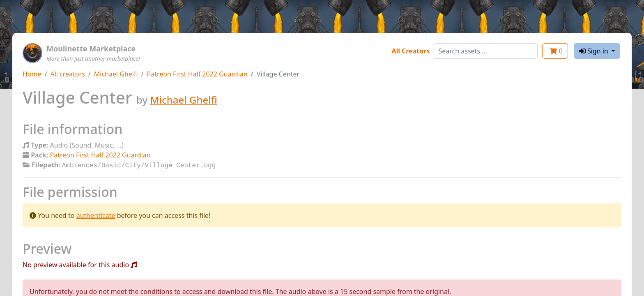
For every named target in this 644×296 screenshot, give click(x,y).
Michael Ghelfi (116, 74)
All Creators (411, 51)
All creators (67, 74)
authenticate (96, 215)
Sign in (595, 51)
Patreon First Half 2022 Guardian (197, 74)
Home (32, 74)
